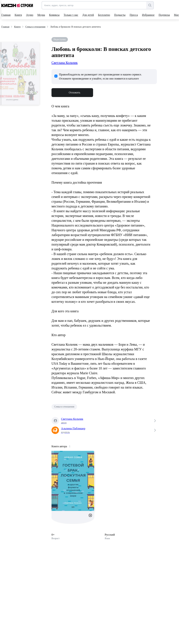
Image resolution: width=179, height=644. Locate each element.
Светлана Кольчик (65, 63)
